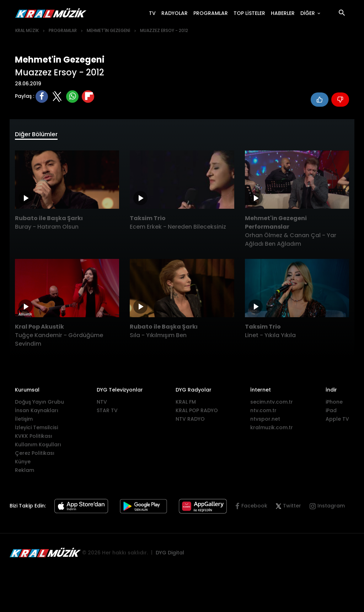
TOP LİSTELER (251, 13)
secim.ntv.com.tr (272, 404)
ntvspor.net (265, 421)
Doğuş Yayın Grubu (39, 404)
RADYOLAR (176, 13)
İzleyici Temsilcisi (36, 429)
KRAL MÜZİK (27, 30)
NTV (102, 404)
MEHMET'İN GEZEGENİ (108, 30)
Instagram (331, 507)
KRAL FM (186, 404)
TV (154, 13)
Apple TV (337, 421)
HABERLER (284, 13)
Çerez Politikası (35, 455)
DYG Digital (170, 554)
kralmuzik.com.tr (272, 429)
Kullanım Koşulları (38, 446)
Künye (23, 463)
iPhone (334, 404)
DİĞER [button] (308, 13)
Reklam (25, 472)
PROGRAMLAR (212, 13)
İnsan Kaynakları (37, 412)
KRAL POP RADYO (197, 412)
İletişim (24, 421)
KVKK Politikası (34, 438)
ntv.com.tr (263, 412)
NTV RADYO (190, 421)
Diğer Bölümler (41, 135)
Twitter (288, 507)
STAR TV (107, 412)
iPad (331, 412)
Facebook (254, 507)
